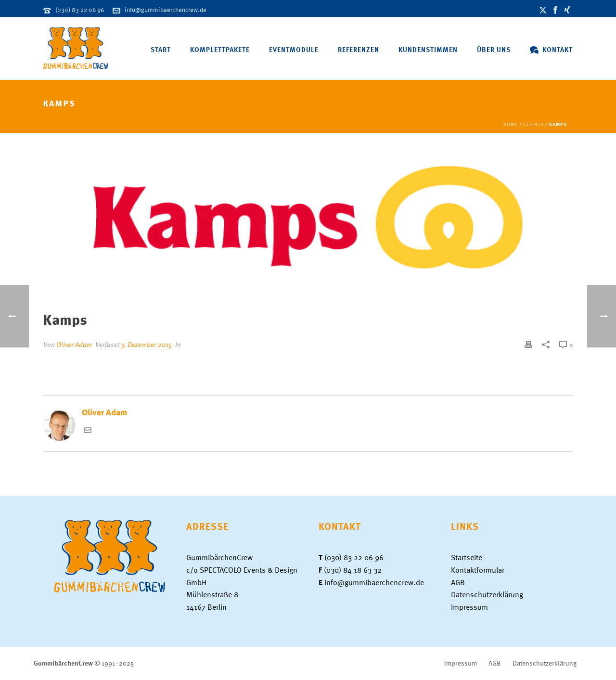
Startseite (467, 557)
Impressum (469, 607)
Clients (533, 124)
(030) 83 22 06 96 (80, 10)
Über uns (494, 49)
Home (511, 124)
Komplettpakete (220, 49)
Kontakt (551, 49)
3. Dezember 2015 (146, 344)
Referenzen (359, 49)
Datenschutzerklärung (487, 594)
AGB (458, 582)
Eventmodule (294, 49)
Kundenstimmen (428, 49)
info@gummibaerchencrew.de (166, 10)
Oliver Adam (74, 344)
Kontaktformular (478, 570)
